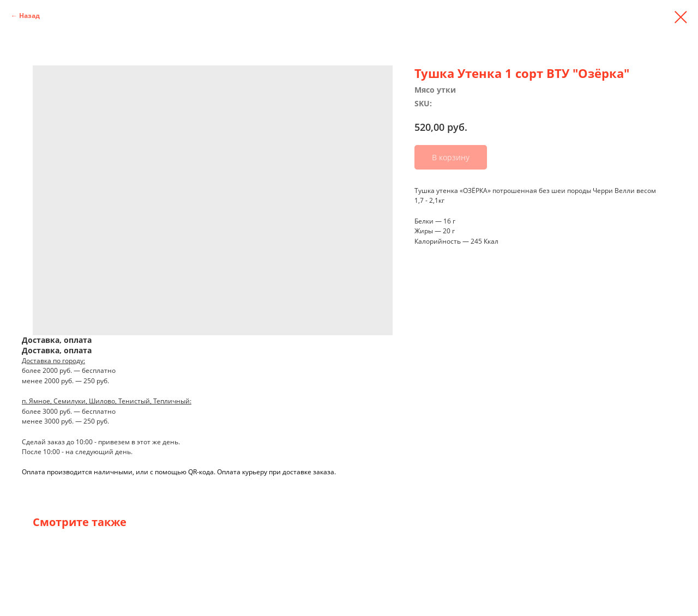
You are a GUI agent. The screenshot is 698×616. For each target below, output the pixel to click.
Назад (29, 16)
